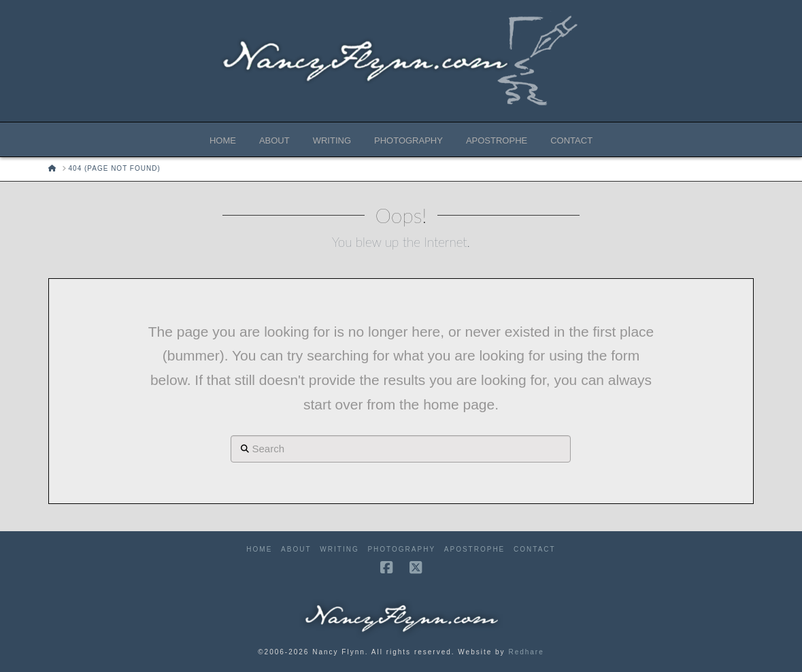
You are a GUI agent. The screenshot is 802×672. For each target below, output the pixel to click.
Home (259, 549)
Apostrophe (474, 549)
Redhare (526, 652)
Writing (339, 549)
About (296, 549)
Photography (401, 549)
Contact (535, 549)
